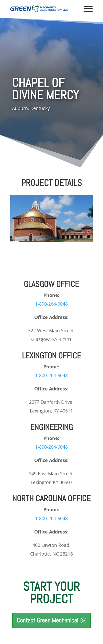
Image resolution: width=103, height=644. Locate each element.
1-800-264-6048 (51, 304)
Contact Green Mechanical (47, 620)
